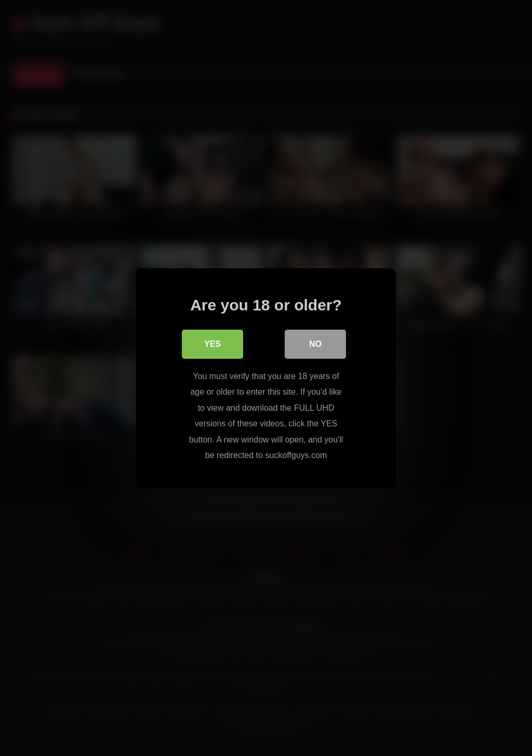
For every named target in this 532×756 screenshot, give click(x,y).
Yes (212, 344)
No (315, 344)
